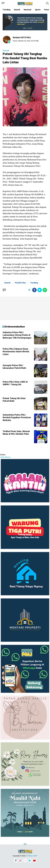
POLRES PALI (20, 283)
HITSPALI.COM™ (32, 856)
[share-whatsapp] (45, 290)
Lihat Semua (5, 457)
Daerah (17, 10)
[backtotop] (25, 845)
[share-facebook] (34, 290)
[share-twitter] (40, 290)
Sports (38, 10)
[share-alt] (29, 290)
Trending (7, 10)
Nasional (28, 10)
